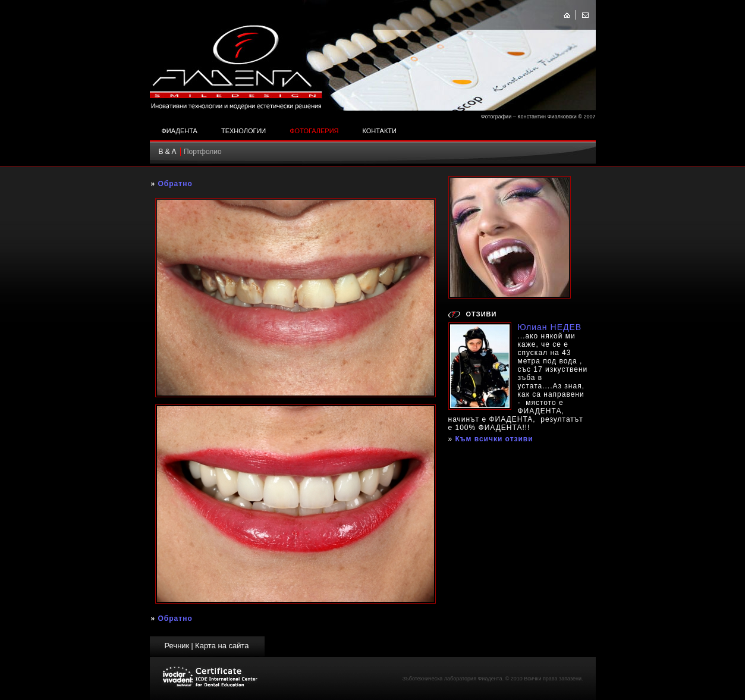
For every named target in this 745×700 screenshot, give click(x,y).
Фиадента (180, 131)
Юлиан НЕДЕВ (550, 327)
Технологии (243, 131)
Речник (177, 646)
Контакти (379, 131)
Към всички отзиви (494, 439)
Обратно (175, 184)
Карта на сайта (222, 646)
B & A (168, 152)
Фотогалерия (314, 131)
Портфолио (203, 152)
